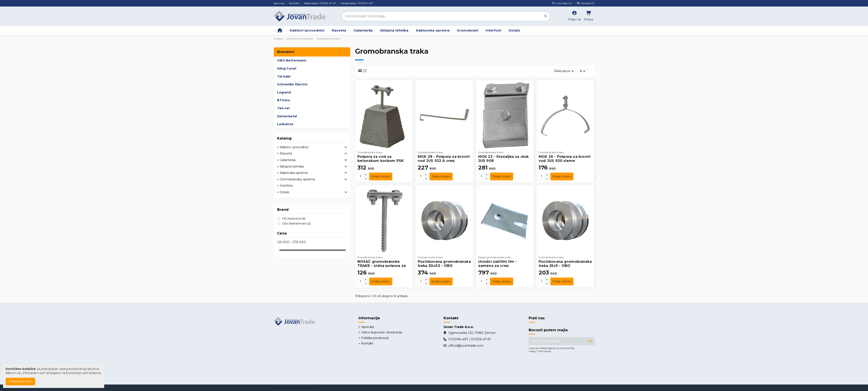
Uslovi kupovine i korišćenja (382, 332)
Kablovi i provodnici (294, 147)
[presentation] (562, 366)
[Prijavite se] (590, 341)
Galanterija (288, 160)
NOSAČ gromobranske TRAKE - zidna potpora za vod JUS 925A (382, 266)
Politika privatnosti (375, 338)
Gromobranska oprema (297, 179)
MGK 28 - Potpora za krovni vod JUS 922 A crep (444, 159)
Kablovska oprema (294, 173)
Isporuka (279, 3)
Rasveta (286, 153)
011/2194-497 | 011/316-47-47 (470, 339)
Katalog (284, 138)
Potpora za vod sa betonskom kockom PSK (381, 159)
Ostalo (285, 192)
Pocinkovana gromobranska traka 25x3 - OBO (565, 264)
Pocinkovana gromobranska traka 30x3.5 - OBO (444, 264)
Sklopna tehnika (292, 166)
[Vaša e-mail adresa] (557, 341)
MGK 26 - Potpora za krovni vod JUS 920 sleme (565, 159)
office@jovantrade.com (466, 346)
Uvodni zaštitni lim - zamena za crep (498, 264)
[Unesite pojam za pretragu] (546, 16)
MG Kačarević (294, 218)
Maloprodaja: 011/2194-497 (357, 3)
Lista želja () (562, 3)
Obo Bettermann (296, 223)
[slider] (279, 250)
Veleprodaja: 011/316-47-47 (320, 3)
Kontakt (294, 3)
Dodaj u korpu (381, 176)
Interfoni (286, 186)
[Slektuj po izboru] (564, 71)
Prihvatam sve (21, 381)
